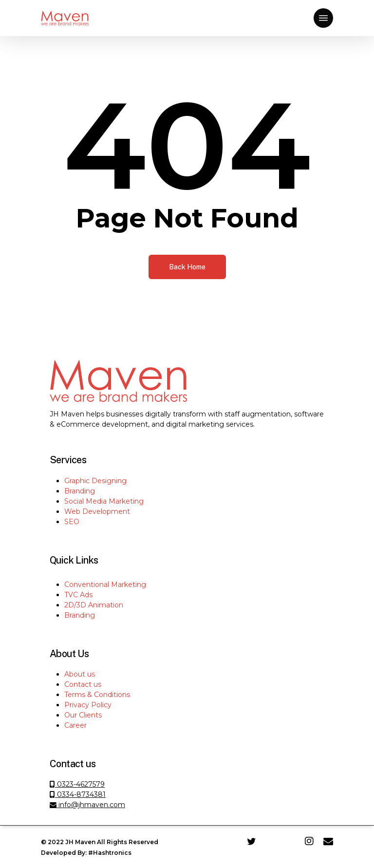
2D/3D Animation (94, 605)
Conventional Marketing (105, 585)
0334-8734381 (78, 794)
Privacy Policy (88, 705)
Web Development (97, 511)
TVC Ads (78, 595)
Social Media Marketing (104, 501)
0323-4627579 (80, 784)
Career (75, 725)
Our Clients (83, 715)
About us (80, 674)
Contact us (83, 684)
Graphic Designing (95, 481)
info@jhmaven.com (87, 805)
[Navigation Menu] (323, 18)
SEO (72, 522)
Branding (80, 491)
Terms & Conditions (97, 695)
